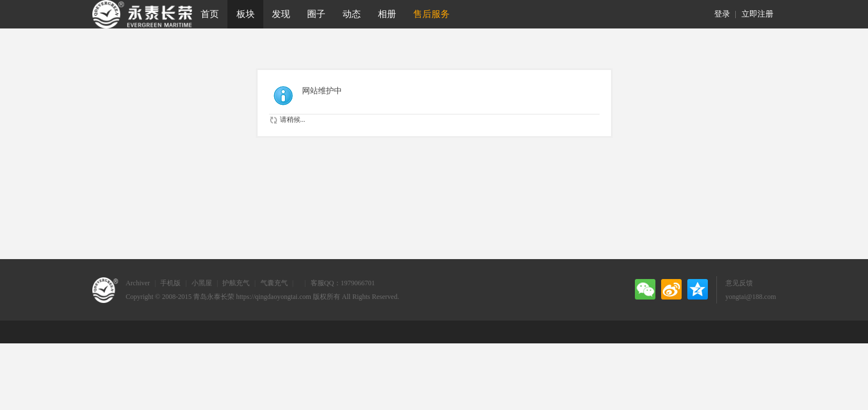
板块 (246, 14)
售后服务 (431, 14)
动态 (352, 14)
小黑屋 (202, 283)
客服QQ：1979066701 (343, 283)
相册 (387, 14)
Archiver (138, 283)
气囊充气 (274, 283)
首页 (210, 14)
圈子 (316, 14)
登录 (722, 14)
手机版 (170, 283)
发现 (281, 14)
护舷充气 (236, 283)
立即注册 (757, 14)
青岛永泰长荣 (214, 297)
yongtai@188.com (751, 297)
